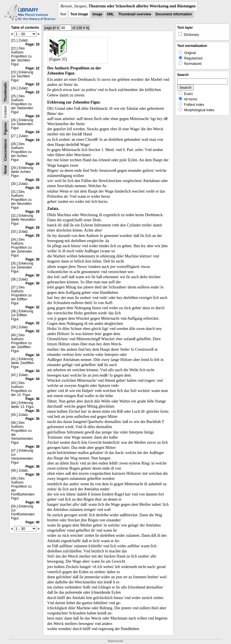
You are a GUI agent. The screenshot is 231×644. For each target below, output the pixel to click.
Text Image (79, 14)
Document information (174, 14)
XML (110, 14)
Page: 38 (32, 447)
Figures (5, 128)
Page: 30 (32, 259)
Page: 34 (32, 355)
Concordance (5, 150)
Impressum (115, 641)
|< (54, 28)
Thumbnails (5, 92)
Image (98, 14)
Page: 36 (32, 399)
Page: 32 (32, 307)
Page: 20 (32, 44)
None (5, 170)
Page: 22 (32, 68)
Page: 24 (32, 116)
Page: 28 (32, 212)
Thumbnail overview (135, 14)
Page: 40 (32, 502)
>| (87, 28)
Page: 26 (32, 164)
